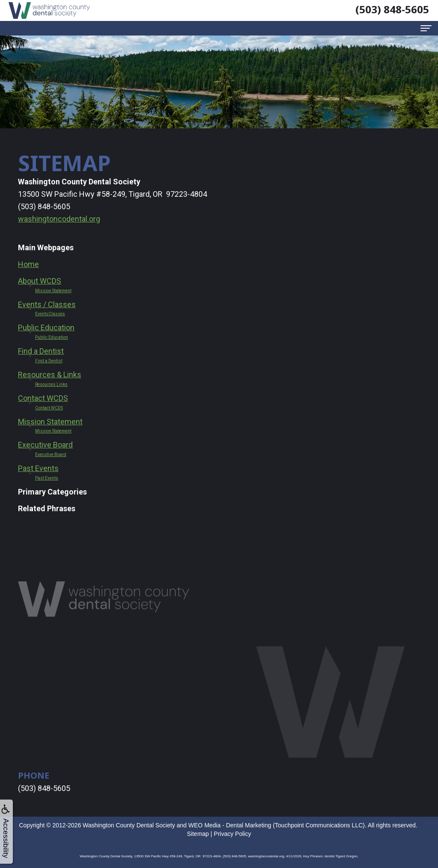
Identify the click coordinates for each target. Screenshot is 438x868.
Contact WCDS (43, 398)
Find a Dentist (41, 351)
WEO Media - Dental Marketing (230, 825)
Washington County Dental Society (129, 825)
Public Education (46, 327)
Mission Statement (50, 422)
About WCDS (40, 281)
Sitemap (198, 834)
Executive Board (45, 445)
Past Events (38, 468)
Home (28, 264)
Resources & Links (50, 375)
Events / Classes (47, 304)
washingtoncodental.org (59, 219)
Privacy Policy (232, 834)
